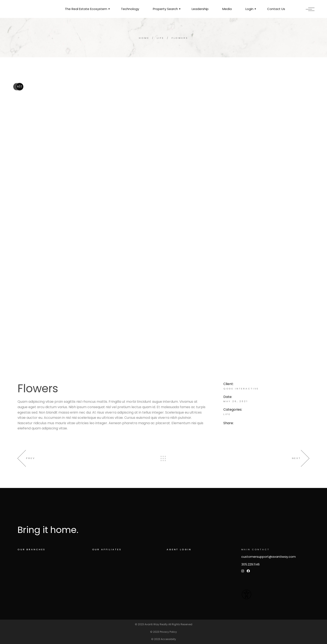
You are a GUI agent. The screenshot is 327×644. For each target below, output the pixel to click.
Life (227, 414)
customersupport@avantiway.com (269, 557)
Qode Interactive (241, 389)
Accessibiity (168, 639)
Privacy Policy (168, 632)
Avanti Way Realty (156, 624)
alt (19, 87)
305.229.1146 (250, 564)
